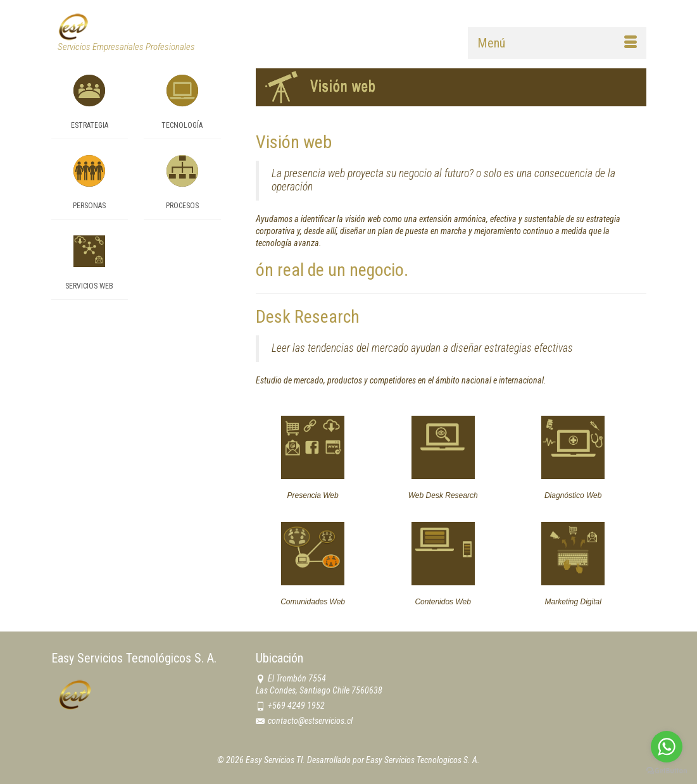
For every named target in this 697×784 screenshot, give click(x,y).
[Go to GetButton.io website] (667, 771)
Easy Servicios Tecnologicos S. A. (423, 760)
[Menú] (557, 43)
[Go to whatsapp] (667, 747)
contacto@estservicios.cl (304, 721)
